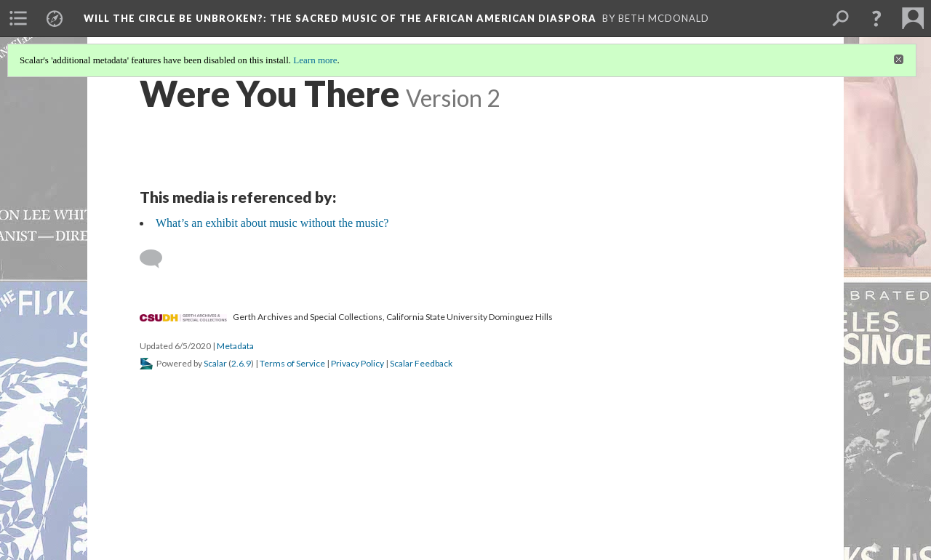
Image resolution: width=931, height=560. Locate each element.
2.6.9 (241, 363)
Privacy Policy (357, 363)
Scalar (215, 363)
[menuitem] (18, 18)
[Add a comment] (157, 259)
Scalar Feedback (421, 363)
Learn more (315, 60)
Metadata (235, 346)
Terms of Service (292, 363)
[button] (876, 18)
